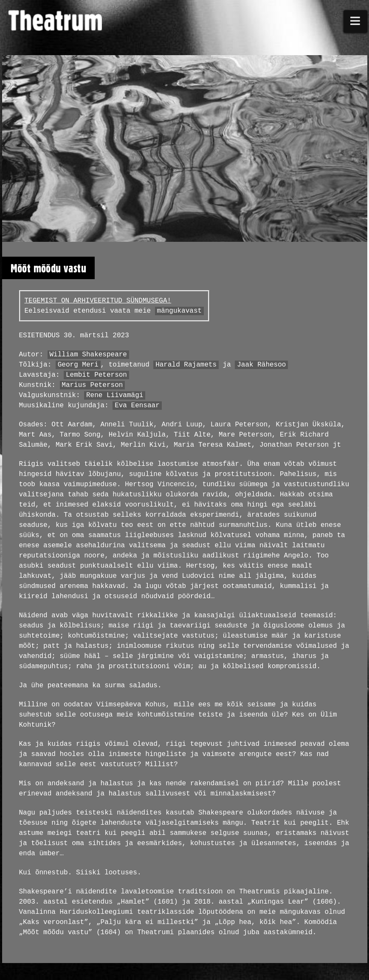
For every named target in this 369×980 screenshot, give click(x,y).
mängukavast (180, 311)
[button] (355, 21)
